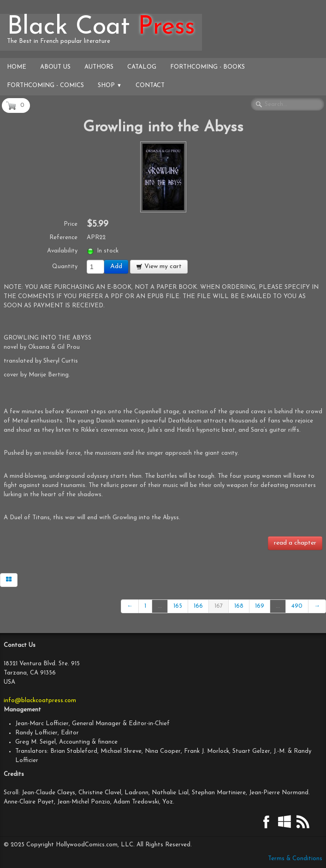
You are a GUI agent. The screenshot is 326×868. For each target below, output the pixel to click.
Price (71, 224)
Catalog (142, 67)
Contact (150, 85)
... (160, 606)
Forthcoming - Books (207, 67)
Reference (63, 238)
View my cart (159, 267)
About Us (55, 67)
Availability (62, 251)
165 (178, 606)
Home (17, 67)
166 (198, 606)
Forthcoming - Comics (45, 85)
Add (116, 267)
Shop (110, 85)
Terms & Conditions (295, 859)
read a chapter (295, 543)
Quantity (65, 267)
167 (219, 606)
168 (239, 606)
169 (260, 606)
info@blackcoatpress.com (40, 701)
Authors (99, 67)
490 (297, 606)
